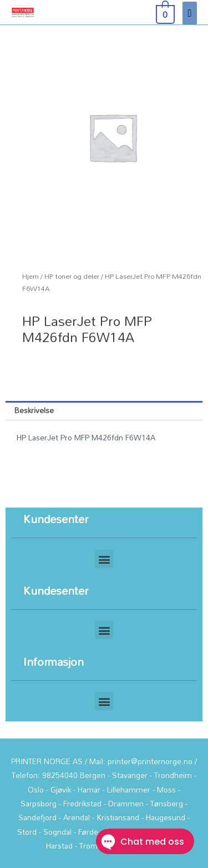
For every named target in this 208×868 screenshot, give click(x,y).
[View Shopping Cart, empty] (164, 12)
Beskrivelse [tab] (34, 410)
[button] (104, 559)
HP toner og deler (72, 276)
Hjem (31, 276)
